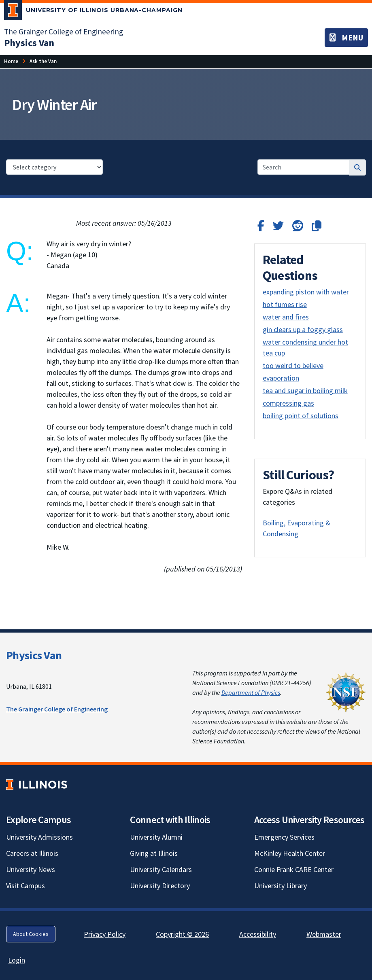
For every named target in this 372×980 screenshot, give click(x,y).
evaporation (281, 378)
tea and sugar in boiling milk (305, 391)
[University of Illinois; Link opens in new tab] (37, 785)
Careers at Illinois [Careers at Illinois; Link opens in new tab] (32, 853)
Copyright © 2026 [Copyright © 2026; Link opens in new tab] (182, 934)
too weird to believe (293, 365)
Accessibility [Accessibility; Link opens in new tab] (258, 934)
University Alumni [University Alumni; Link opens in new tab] (156, 837)
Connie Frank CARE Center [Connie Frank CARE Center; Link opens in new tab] (294, 869)
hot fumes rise (285, 304)
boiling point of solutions (301, 416)
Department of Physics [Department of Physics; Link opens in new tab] (251, 692)
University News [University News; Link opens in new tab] (31, 869)
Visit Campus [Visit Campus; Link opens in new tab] (26, 886)
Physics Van (34, 655)
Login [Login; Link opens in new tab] (17, 960)
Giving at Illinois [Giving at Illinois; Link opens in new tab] (154, 853)
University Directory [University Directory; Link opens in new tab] (160, 886)
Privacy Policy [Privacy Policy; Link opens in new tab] (105, 934)
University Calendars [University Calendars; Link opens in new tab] (161, 869)
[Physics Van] (29, 43)
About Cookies (31, 934)
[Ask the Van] (43, 61)
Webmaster (324, 934)
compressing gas (288, 403)
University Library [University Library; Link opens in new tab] (281, 886)
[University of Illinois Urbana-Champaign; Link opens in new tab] (93, 12)
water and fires (286, 317)
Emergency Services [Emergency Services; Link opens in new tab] (284, 837)
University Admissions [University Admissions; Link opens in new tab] (39, 837)
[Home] (11, 61)
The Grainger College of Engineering (57, 709)
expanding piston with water (306, 292)
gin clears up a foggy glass (303, 329)
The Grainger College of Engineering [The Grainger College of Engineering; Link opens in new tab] (64, 32)
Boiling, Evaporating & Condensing (297, 528)
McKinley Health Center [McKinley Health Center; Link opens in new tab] (290, 853)
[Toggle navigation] (346, 38)
